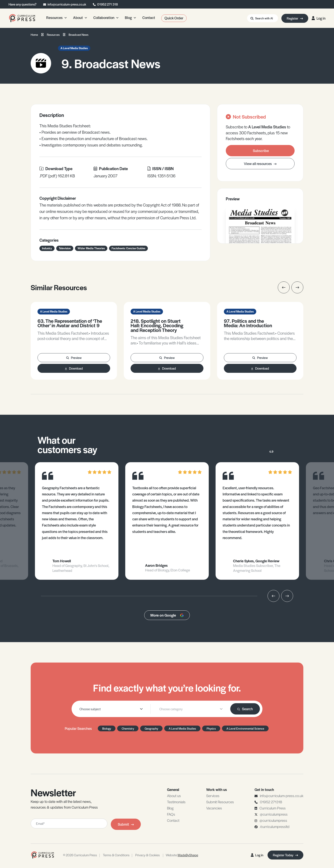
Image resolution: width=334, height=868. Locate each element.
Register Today (285, 855)
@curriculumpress (274, 814)
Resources (53, 35)
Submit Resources (220, 802)
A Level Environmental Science (245, 728)
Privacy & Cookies (148, 855)
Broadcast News (78, 35)
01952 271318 (271, 802)
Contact (173, 820)
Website (182, 855)
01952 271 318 (107, 4)
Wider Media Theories (91, 248)
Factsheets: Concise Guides (128, 248)
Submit (126, 824)
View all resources (260, 164)
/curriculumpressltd (275, 826)
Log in (319, 18)
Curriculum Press (273, 808)
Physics (211, 728)
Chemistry (128, 728)
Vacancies (214, 808)
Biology (107, 728)
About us (174, 796)
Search (245, 709)
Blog (170, 808)
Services (213, 796)
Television (65, 248)
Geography (151, 728)
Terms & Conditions (116, 855)
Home (34, 35)
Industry (47, 248)
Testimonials (176, 802)
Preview (74, 358)
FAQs (171, 814)
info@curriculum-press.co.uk (67, 4)
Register (295, 18)
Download (74, 368)
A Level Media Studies (74, 48)
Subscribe (261, 151)
